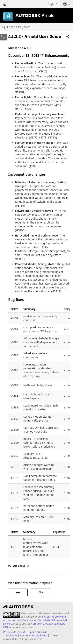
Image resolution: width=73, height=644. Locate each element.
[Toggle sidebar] (3, 37)
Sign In (52, 4)
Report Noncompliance (34, 636)
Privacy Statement (14, 632)
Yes (18, 592)
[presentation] (11, 615)
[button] (67, 4)
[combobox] (36, 27)
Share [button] (68, 38)
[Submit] (4, 27)
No (41, 592)
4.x (28, 566)
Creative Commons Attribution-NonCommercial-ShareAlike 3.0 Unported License (35, 620)
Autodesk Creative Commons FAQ (34, 625)
